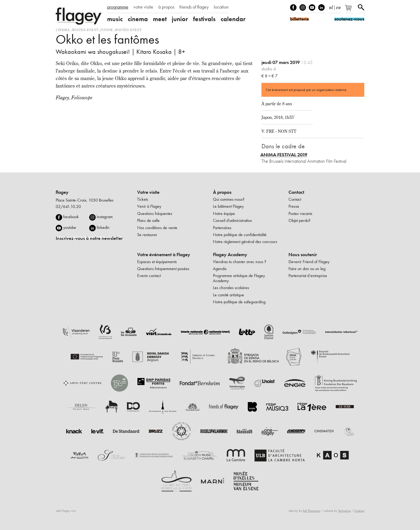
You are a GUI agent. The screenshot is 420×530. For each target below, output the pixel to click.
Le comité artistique (228, 295)
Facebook (293, 7)
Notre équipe (224, 213)
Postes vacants (300, 213)
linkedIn (321, 7)
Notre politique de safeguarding (239, 302)
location (221, 7)
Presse (294, 206)
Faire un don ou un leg (307, 269)
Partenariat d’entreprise (308, 276)
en (338, 6)
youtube (70, 227)
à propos (166, 7)
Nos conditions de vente (157, 228)
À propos (222, 192)
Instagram (303, 7)
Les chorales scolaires (231, 288)
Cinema (63, 30)
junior (180, 19)
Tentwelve (344, 511)
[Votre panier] (350, 10)
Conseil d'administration (232, 220)
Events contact (149, 276)
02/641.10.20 (68, 207)
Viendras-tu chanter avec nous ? (240, 262)
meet (160, 19)
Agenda (220, 269)
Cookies (359, 511)
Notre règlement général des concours (245, 242)
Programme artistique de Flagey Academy (239, 278)
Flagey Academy (230, 255)
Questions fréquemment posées (163, 269)
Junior (106, 30)
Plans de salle (148, 220)
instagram (105, 217)
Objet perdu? (299, 220)
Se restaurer (147, 235)
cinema (138, 19)
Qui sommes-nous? (229, 199)
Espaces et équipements (157, 262)
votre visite (143, 7)
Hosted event (85, 30)
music (115, 19)
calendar (233, 19)
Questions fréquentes (155, 213)
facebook (71, 217)
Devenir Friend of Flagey (309, 262)
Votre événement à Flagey (164, 255)
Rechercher (361, 7)
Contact (296, 192)
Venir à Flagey (149, 206)
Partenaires (222, 228)
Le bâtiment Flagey (228, 206)
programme (118, 7)
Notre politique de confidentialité (240, 235)
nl (331, 6)
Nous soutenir (303, 255)
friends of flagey (194, 7)
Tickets (143, 199)
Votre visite (148, 192)
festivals (204, 19)
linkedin (103, 227)
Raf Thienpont (312, 511)
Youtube (312, 7)
